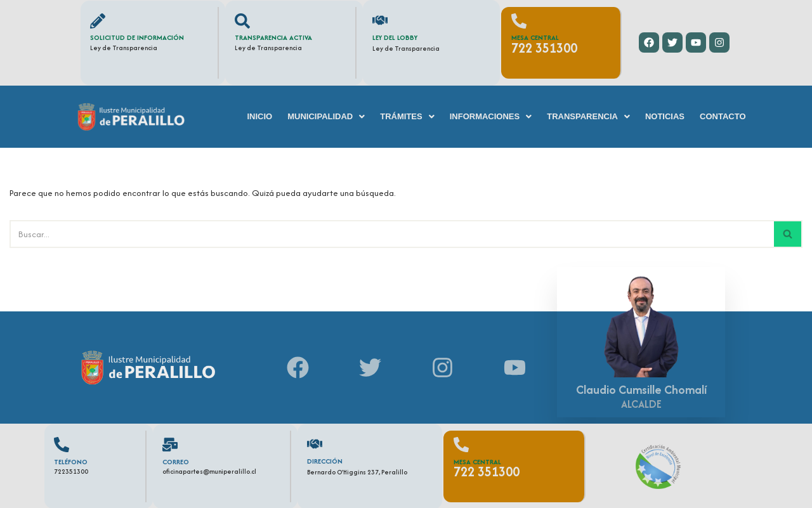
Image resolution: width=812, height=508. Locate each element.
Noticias (665, 116)
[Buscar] (392, 234)
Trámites (407, 116)
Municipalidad (326, 116)
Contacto (723, 116)
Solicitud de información (137, 37)
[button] (326, 116)
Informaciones (491, 116)
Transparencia (588, 116)
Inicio (259, 116)
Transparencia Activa (273, 37)
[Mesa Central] (519, 21)
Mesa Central (535, 37)
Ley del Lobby (395, 37)
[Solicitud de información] (98, 21)
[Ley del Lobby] (380, 20)
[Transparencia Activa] (242, 21)
